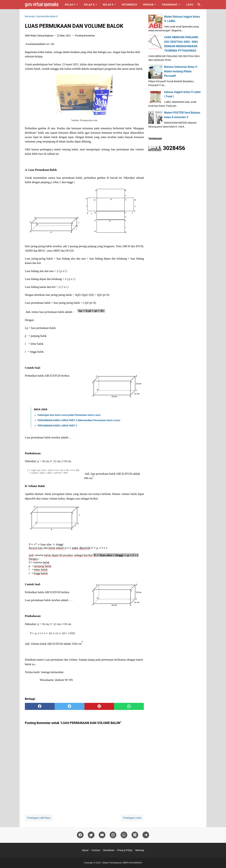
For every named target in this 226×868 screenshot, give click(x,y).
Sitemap (140, 850)
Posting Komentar (85, 36)
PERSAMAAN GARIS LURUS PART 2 (57, 426)
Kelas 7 (70, 5)
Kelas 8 (89, 5)
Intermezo (129, 5)
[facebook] (40, 706)
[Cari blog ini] (199, 5)
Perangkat (170, 5)
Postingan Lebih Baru (39, 818)
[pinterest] (99, 706)
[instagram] (113, 835)
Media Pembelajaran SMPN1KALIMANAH (122, 863)
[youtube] (102, 835)
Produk (148, 5)
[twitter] (70, 706)
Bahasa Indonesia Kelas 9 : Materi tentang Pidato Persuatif (181, 71)
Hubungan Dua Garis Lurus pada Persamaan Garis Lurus (69, 415)
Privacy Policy (125, 850)
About (85, 850)
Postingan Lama (132, 818)
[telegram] (146, 835)
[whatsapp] (129, 706)
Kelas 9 (108, 5)
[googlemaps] (135, 835)
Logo (190, 5)
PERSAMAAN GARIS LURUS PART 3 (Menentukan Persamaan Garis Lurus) (79, 420)
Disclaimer (109, 850)
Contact (96, 850)
